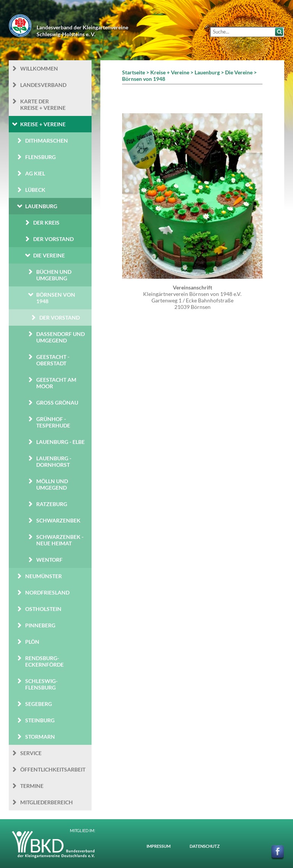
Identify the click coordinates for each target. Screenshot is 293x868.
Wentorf (49, 560)
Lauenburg (41, 206)
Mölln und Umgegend (52, 484)
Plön (32, 642)
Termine (32, 786)
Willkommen (39, 68)
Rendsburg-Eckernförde (44, 661)
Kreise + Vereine (43, 124)
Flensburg (40, 157)
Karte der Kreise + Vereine (43, 104)
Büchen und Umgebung (54, 275)
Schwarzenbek (58, 520)
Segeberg (39, 704)
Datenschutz (205, 846)
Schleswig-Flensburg (41, 684)
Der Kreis (46, 223)
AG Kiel (35, 173)
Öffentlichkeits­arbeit (53, 769)
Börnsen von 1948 (56, 298)
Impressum (159, 846)
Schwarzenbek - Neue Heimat (60, 540)
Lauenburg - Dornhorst (54, 461)
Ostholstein (43, 609)
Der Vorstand (53, 239)
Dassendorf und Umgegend (60, 337)
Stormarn (40, 737)
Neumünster (43, 576)
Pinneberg (40, 625)
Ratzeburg (52, 504)
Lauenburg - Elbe (60, 442)
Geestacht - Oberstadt (53, 360)
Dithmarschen (47, 141)
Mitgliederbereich (47, 802)
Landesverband (43, 85)
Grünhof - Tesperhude (53, 422)
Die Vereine (49, 255)
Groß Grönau (57, 403)
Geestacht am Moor (56, 383)
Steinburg (40, 720)
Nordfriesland (47, 592)
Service (31, 753)
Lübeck (35, 190)
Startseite (134, 72)
